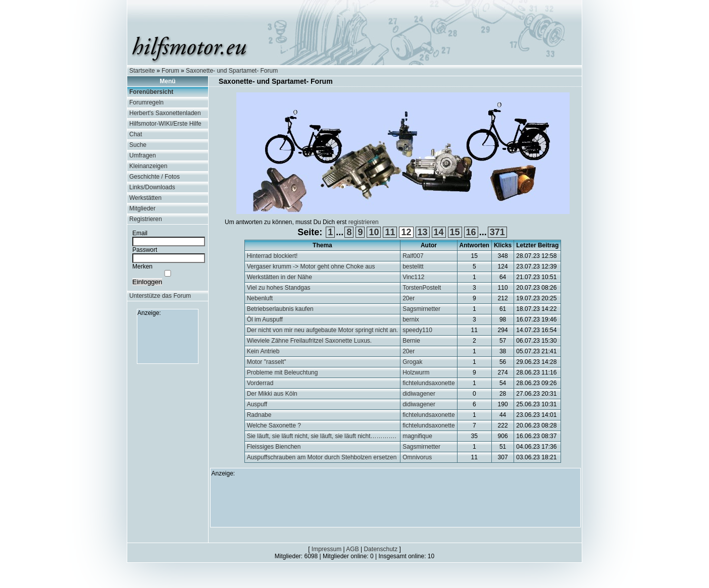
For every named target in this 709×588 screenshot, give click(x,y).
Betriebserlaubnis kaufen (280, 309)
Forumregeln (146, 102)
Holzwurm (416, 372)
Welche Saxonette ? (274, 425)
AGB (352, 549)
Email (140, 233)
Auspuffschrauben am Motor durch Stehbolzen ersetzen (322, 457)
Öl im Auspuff (265, 319)
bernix (411, 319)
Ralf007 (413, 256)
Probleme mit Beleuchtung (283, 372)
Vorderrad (260, 383)
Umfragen (143, 155)
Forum (170, 71)
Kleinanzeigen (148, 166)
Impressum (326, 549)
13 (423, 232)
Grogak (412, 362)
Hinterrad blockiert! (272, 256)
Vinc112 (413, 277)
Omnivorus (417, 457)
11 (390, 232)
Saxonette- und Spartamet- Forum (232, 71)
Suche (138, 145)
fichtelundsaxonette (428, 383)
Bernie (411, 341)
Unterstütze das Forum (160, 296)
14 (439, 232)
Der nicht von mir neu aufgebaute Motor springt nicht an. (323, 330)
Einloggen (147, 282)
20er (409, 298)
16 (471, 232)
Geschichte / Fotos (155, 177)
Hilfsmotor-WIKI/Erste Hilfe (165, 124)
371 (497, 232)
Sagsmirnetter (421, 309)
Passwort (145, 250)
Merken (142, 266)
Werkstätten (145, 198)
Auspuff (257, 404)
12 (406, 232)
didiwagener (419, 394)
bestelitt (413, 266)
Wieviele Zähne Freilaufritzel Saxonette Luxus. (309, 341)
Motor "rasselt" (267, 362)
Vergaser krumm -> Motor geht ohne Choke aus (311, 266)
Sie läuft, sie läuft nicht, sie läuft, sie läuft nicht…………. (322, 436)
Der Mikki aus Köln (272, 394)
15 (455, 232)
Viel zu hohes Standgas (279, 288)
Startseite (142, 71)
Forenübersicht (151, 92)
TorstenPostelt (422, 288)
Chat (136, 134)
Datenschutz (381, 549)
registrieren (364, 222)
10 (374, 232)
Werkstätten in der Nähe (280, 277)
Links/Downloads (152, 187)
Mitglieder (142, 208)
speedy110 (417, 330)
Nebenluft (260, 298)
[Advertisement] (168, 339)
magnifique (417, 436)
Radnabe (259, 415)
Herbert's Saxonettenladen (165, 113)
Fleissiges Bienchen (274, 447)
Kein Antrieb (263, 351)
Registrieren (146, 219)
